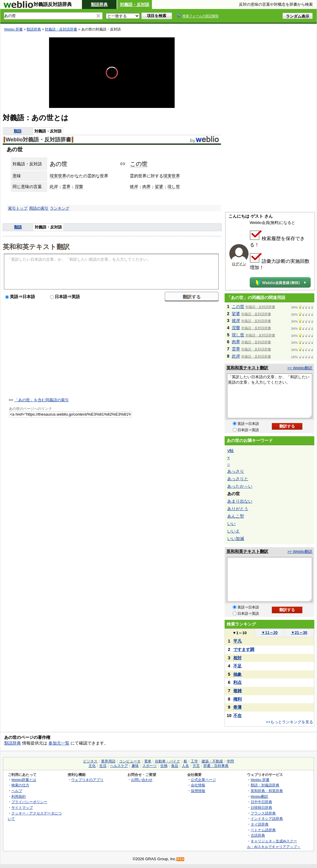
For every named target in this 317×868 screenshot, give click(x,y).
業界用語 (108, 761)
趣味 (135, 766)
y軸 (230, 451)
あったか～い (240, 486)
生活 (103, 766)
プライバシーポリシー (29, 802)
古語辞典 (258, 835)
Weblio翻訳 (259, 796)
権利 (237, 699)
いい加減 (236, 539)
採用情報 (198, 791)
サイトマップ (22, 807)
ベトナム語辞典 (263, 830)
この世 (139, 164)
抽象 (237, 674)
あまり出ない (240, 501)
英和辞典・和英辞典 (267, 791)
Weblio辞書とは (24, 780)
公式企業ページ (203, 780)
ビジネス (90, 761)
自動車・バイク (167, 761)
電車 (148, 761)
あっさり (236, 471)
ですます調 (244, 649)
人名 (185, 766)
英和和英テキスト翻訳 (36, 246)
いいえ (234, 531)
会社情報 (198, 785)
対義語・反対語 (135, 4)
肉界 (147, 187)
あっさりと (238, 479)
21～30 (299, 633)
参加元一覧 (59, 743)
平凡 (237, 641)
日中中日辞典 (261, 802)
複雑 (237, 691)
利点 (237, 682)
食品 (175, 766)
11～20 (270, 633)
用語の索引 (39, 208)
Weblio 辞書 (13, 29)
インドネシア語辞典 (267, 819)
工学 (194, 761)
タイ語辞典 (260, 824)
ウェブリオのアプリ (87, 780)
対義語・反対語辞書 (61, 29)
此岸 (54, 187)
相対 (237, 658)
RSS (181, 859)
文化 (92, 766)
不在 (237, 716)
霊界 (66, 187)
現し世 (174, 187)
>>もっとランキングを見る (289, 722)
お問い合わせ (142, 780)
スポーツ (150, 766)
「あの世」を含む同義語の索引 (42, 400)
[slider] (112, 95)
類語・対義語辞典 (265, 785)
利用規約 (19, 796)
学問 (230, 761)
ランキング (60, 208)
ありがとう (238, 509)
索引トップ (18, 208)
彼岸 (134, 187)
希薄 (237, 707)
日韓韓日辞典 (261, 807)
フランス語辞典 (263, 813)
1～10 (239, 633)
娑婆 (159, 187)
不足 (237, 666)
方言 (196, 766)
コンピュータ (130, 761)
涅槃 (79, 187)
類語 (18, 131)
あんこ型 (236, 516)
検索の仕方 (20, 785)
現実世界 (58, 176)
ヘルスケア (119, 766)
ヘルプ (17, 791)
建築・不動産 (212, 761)
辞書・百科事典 (216, 766)
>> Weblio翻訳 (300, 368)
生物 (164, 766)
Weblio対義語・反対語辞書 (38, 140)
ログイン (239, 264)
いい (231, 524)
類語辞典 (99, 4)
